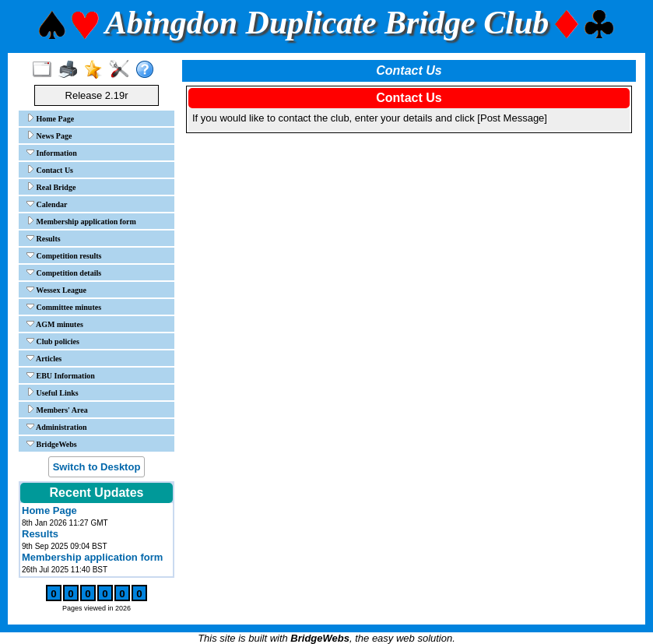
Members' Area (57, 410)
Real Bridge (51, 187)
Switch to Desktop (97, 467)
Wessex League (56, 290)
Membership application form (81, 221)
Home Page (50, 118)
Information (52, 153)
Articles (44, 358)
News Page (49, 135)
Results (44, 238)
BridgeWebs (52, 444)
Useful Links (53, 392)
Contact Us (50, 170)
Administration (57, 427)
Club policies (53, 341)
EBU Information (61, 375)
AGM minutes (55, 324)
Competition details (64, 273)
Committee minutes (64, 307)
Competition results (64, 255)
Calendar (47, 204)
